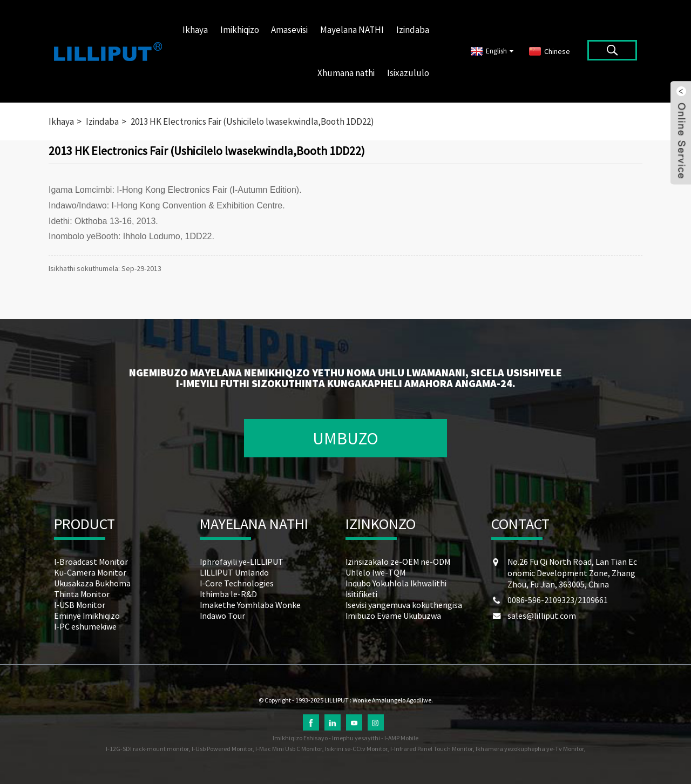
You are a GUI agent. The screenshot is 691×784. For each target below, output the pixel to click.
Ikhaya (195, 30)
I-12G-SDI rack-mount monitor (147, 749)
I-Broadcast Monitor (91, 562)
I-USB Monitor (80, 605)
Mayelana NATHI (352, 30)
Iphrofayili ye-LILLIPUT (242, 562)
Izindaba (413, 30)
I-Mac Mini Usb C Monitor (289, 749)
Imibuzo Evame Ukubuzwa (393, 616)
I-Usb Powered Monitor (222, 749)
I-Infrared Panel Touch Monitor (431, 749)
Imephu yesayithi (356, 738)
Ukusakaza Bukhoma (92, 583)
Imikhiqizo (240, 30)
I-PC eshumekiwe (85, 626)
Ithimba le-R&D (228, 594)
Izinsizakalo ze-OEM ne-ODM (398, 562)
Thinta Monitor (82, 594)
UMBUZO (345, 438)
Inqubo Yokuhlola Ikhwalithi (396, 583)
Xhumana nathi (346, 73)
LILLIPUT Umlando (234, 572)
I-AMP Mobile (401, 738)
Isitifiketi (361, 594)
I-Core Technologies (237, 583)
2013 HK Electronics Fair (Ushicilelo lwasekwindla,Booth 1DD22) (252, 121)
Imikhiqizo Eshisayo (300, 738)
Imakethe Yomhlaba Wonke (250, 605)
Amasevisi (289, 30)
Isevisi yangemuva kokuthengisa (404, 605)
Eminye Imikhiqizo (87, 616)
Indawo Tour (222, 616)
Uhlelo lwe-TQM (375, 572)
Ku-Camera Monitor (90, 572)
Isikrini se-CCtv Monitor (356, 749)
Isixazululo (408, 73)
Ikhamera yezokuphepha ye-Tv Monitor (530, 749)
